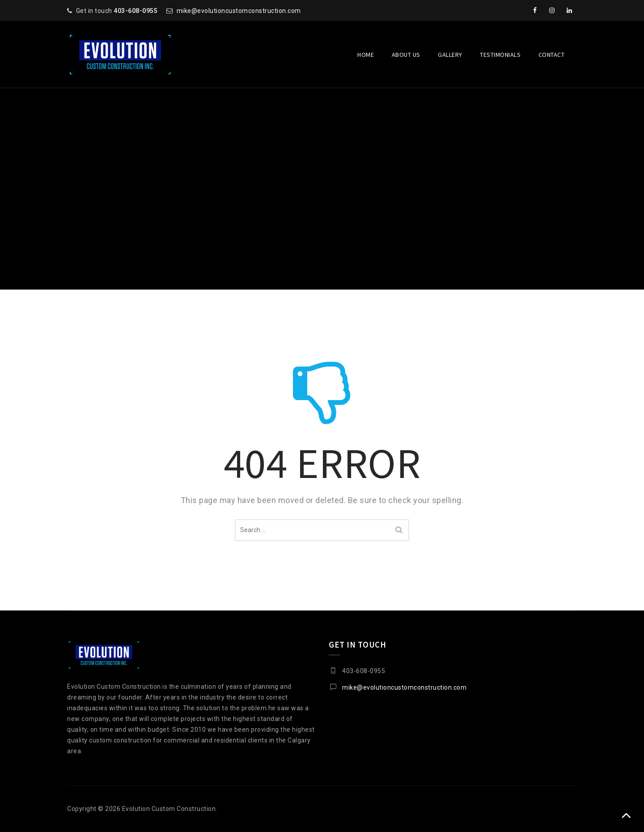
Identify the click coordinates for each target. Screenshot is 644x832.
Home (366, 55)
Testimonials (500, 55)
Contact (552, 55)
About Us (406, 55)
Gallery (450, 55)
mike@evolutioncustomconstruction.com (239, 11)
